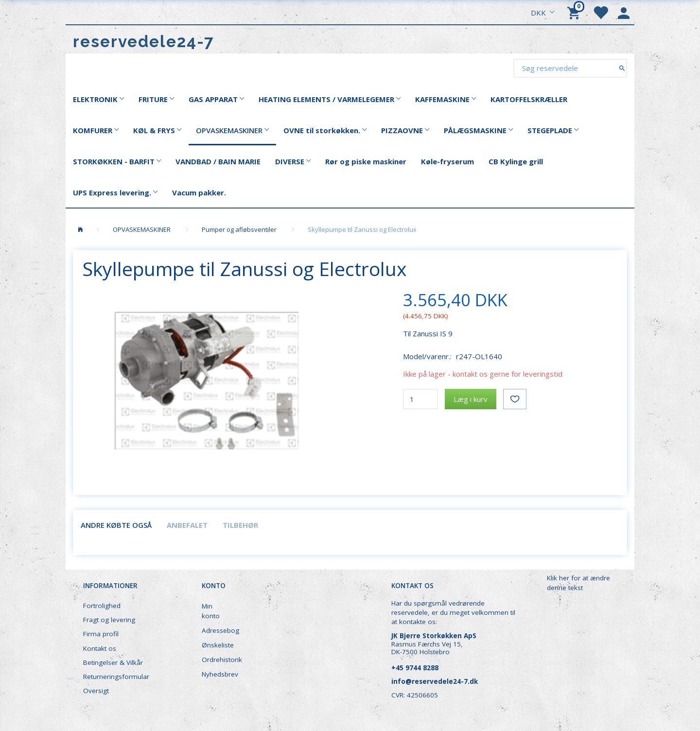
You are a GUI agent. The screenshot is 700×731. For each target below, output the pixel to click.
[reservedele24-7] (144, 42)
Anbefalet (187, 525)
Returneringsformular (116, 677)
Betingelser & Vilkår (113, 662)
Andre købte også (116, 525)
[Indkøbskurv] (575, 12)
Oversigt (96, 691)
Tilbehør (240, 525)
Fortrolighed (102, 606)
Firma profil (101, 634)
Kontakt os (100, 648)
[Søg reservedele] (622, 68)
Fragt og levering (109, 620)
